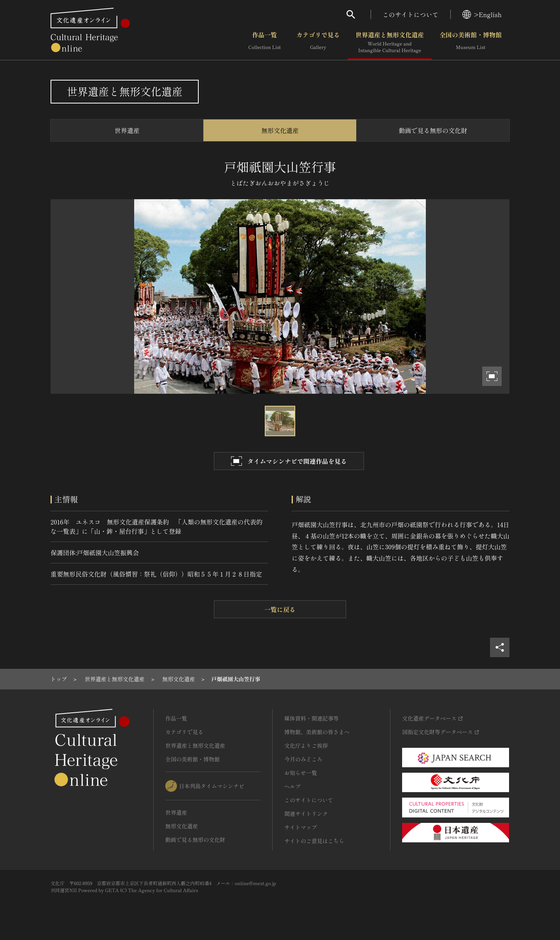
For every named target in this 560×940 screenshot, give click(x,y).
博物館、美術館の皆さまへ (317, 732)
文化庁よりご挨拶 (306, 745)
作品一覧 (265, 42)
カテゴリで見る (318, 42)
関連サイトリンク (306, 814)
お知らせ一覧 (301, 773)
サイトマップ (301, 827)
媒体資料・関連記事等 (311, 718)
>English (482, 14)
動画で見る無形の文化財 (433, 130)
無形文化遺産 (280, 130)
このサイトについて (411, 14)
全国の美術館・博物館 (471, 42)
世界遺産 (127, 130)
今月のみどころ (303, 759)
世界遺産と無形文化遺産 (390, 42)
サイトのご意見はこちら (314, 841)
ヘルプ (292, 786)
